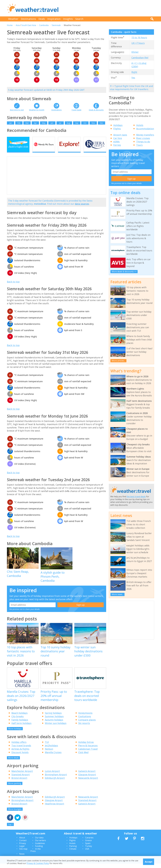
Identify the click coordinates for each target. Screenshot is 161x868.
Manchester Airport (22, 776)
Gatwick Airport (87, 776)
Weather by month (37, 110)
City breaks (18, 721)
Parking (73, 850)
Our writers (41, 845)
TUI (47, 746)
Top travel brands (21, 750)
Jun (52, 123)
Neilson (49, 753)
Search (79, 19)
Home (10, 25)
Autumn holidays (54, 724)
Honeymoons (85, 717)
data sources (82, 208)
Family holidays (20, 724)
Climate (73, 853)
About (22, 842)
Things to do (143, 142)
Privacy (23, 848)
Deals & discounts (96, 110)
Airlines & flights (20, 753)
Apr (35, 123)
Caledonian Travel (88, 753)
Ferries (117, 145)
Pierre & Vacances (88, 750)
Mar (27, 123)
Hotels (140, 125)
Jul (60, 123)
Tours (139, 145)
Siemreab (56, 25)
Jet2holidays (51, 750)
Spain (88, 848)
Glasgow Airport (87, 779)
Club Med (83, 757)
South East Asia (29, 25)
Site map (23, 853)
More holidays (15, 733)
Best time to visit (17, 110)
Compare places (87, 724)
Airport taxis (120, 135)
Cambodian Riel (140, 58)
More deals (13, 762)
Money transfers (145, 135)
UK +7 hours (138, 43)
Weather (13, 19)
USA (87, 853)
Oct (85, 123)
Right (134, 72)
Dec (102, 123)
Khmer (135, 52)
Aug (68, 123)
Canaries (89, 842)
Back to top (13, 286)
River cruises (143, 138)
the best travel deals (136, 497)
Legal (22, 850)
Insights (68, 19)
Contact (23, 845)
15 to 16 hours (139, 37)
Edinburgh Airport (55, 782)
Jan (11, 123)
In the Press (36, 854)
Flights (117, 129)
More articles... (118, 361)
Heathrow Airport (55, 808)
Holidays (118, 125)
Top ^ (10, 829)
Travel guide (76, 110)
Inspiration (54, 19)
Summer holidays (54, 721)
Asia (18, 25)
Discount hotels (20, 757)
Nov (93, 123)
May (44, 123)
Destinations (28, 19)
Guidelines (40, 848)
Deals (42, 19)
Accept (149, 862)
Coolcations (85, 721)
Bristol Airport (19, 782)
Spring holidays (53, 717)
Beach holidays (19, 717)
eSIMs (116, 142)
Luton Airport (52, 776)
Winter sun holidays (56, 728)
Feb (19, 123)
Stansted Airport (21, 779)
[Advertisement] (108, 8)
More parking (15, 788)
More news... (118, 594)
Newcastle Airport (88, 782)
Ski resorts (84, 728)
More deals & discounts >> (124, 272)
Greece (88, 845)
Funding (39, 850)
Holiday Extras (86, 746)
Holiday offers (19, 746)
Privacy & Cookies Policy (38, 863)
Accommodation (145, 129)
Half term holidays (21, 728)
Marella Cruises (53, 757)
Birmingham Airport (56, 779)
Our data (39, 842)
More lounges (15, 813)
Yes (133, 78)
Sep (77, 123)
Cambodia (44, 25)
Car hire (118, 138)
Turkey (89, 850)
